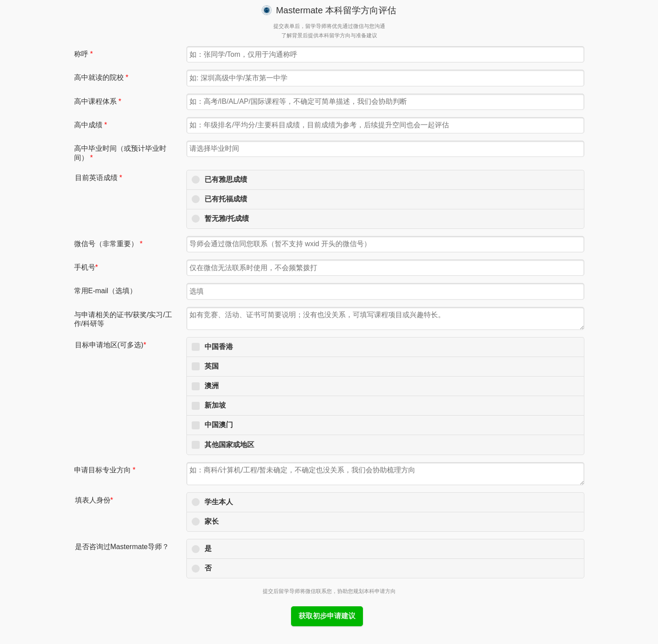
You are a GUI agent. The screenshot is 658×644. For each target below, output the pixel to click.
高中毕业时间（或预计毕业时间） (120, 153)
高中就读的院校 (101, 77)
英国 (212, 366)
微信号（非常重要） (108, 244)
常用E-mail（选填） (105, 291)
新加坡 (215, 405)
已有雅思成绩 (226, 179)
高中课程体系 (98, 101)
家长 (212, 521)
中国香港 (219, 347)
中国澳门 (219, 425)
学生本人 (219, 502)
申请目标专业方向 (105, 470)
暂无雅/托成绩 (227, 218)
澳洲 (212, 386)
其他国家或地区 (229, 445)
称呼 (84, 54)
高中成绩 (91, 125)
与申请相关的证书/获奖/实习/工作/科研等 (123, 319)
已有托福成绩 (226, 199)
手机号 (86, 267)
